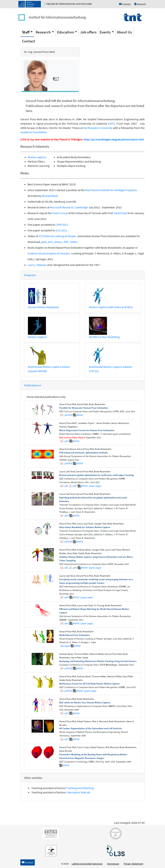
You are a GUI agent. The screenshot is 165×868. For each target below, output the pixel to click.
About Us (124, 32)
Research (43, 32)
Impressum (113, 864)
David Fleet (121, 213)
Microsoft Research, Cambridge (69, 207)
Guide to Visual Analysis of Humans (49, 253)
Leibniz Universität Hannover (87, 864)
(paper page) (95, 486)
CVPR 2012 (62, 225)
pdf (66, 415)
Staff (26, 32)
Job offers (88, 32)
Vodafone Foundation (34, 132)
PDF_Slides (71, 242)
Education (66, 32)
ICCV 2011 (62, 230)
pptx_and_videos (52, 242)
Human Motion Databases (44, 307)
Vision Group (60, 213)
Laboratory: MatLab (78, 792)
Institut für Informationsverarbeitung (57, 17)
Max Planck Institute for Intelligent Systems (111, 190)
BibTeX (80, 415)
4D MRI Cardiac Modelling (104, 337)
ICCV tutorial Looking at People (57, 236)
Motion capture (37, 157)
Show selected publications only (46, 397)
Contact (29, 41)
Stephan (42, 265)
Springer (65, 646)
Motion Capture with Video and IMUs (111, 307)
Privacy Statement (133, 864)
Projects (30, 275)
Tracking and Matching (80, 788)
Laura (31, 265)
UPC (112, 124)
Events (105, 32)
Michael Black (50, 196)
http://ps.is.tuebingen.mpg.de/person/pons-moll (114, 139)
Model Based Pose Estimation (66, 248)
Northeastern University (98, 128)
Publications (33, 385)
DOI (70, 415)
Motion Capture (37, 337)
